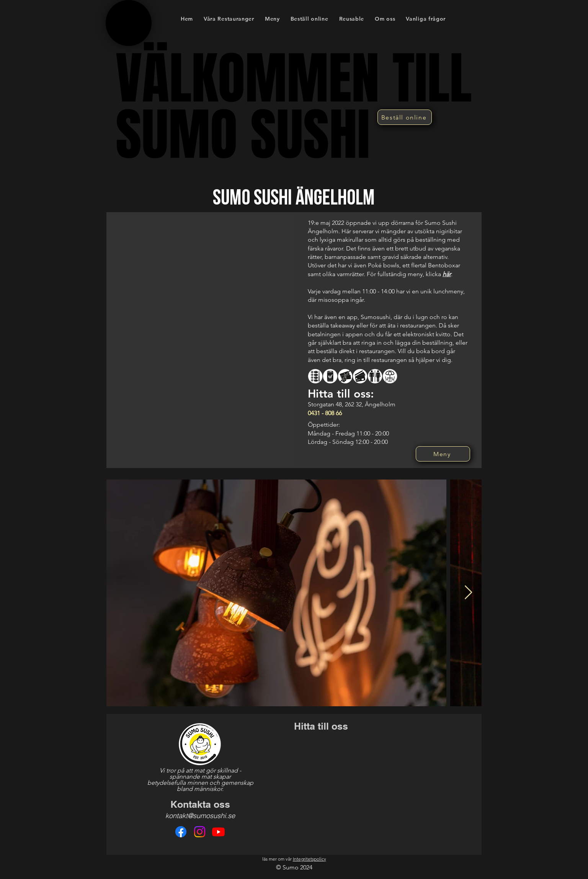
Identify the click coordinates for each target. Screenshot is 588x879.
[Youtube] (218, 832)
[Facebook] (181, 832)
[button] (272, 19)
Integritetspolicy (310, 859)
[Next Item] (468, 593)
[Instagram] (200, 832)
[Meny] (443, 454)
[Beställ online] (405, 117)
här (447, 274)
